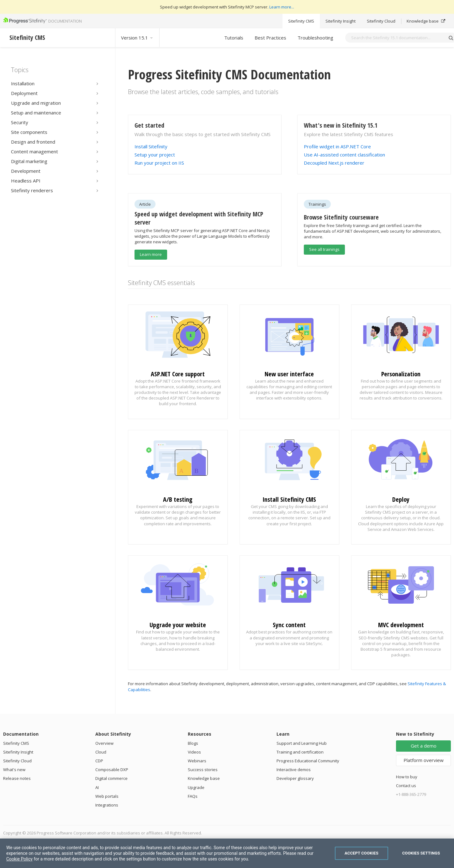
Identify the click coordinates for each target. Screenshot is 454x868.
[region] (227, 853)
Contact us (406, 786)
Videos (194, 752)
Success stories (203, 770)
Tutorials (234, 38)
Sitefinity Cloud (381, 21)
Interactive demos (294, 770)
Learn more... (282, 7)
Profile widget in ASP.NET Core (337, 146)
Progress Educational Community (308, 761)
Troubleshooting (315, 38)
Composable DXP (112, 770)
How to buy (407, 777)
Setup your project (155, 155)
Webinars (197, 761)
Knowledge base (426, 21)
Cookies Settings (421, 853)
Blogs (193, 743)
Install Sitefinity (151, 146)
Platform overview (424, 760)
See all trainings (324, 249)
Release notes (17, 778)
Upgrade (196, 787)
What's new (14, 770)
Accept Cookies (362, 853)
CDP (99, 761)
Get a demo (424, 746)
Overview (104, 743)
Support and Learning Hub (302, 743)
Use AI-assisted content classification (344, 155)
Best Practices (270, 38)
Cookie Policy (19, 859)
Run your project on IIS (159, 163)
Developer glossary (295, 778)
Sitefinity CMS (301, 21)
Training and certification (300, 752)
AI (97, 787)
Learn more (151, 254)
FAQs (193, 796)
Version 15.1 (137, 38)
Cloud (101, 752)
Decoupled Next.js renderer (334, 163)
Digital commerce (111, 778)
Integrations (107, 805)
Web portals (107, 796)
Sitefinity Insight (340, 21)
